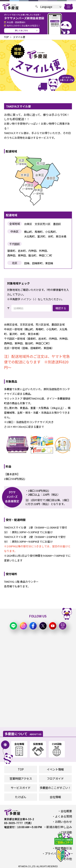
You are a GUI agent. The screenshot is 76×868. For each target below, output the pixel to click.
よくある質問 (63, 816)
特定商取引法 (63, 848)
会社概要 (66, 811)
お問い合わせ (63, 822)
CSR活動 (66, 832)
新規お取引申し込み (59, 827)
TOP (6, 37)
